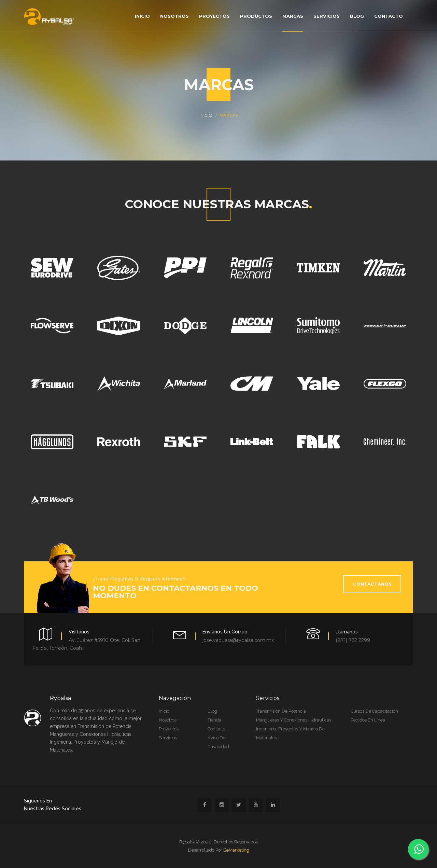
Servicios (327, 16)
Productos (256, 16)
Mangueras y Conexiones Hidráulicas (294, 720)
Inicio (142, 16)
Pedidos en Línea (368, 720)
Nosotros (174, 16)
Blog (357, 16)
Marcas (293, 16)
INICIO (206, 115)
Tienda (214, 720)
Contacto (389, 16)
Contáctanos (372, 584)
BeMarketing (236, 850)
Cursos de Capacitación (374, 711)
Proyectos (214, 16)
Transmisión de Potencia (281, 711)
